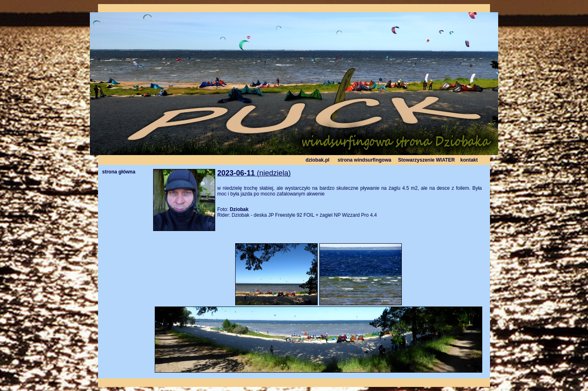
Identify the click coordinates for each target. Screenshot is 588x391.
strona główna (119, 172)
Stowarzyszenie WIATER (427, 160)
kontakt (469, 160)
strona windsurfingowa (364, 160)
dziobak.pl (317, 160)
